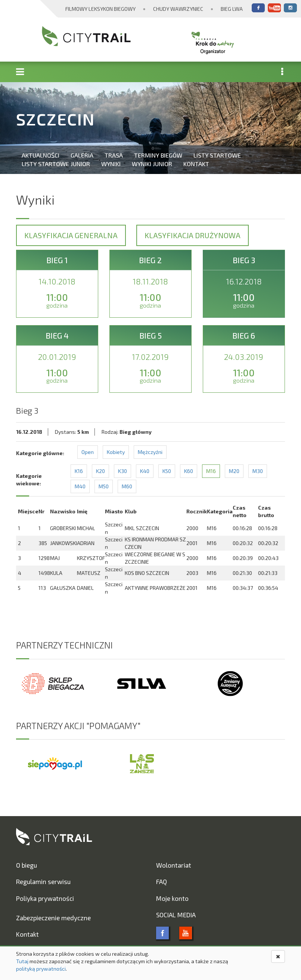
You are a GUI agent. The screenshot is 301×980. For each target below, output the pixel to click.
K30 (122, 471)
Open (88, 452)
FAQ (162, 881)
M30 (258, 471)
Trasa (114, 155)
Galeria (82, 155)
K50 (167, 471)
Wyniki (111, 164)
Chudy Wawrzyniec (178, 9)
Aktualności (41, 155)
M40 (80, 486)
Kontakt (196, 164)
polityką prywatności (41, 969)
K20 (100, 471)
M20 (234, 471)
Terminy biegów (158, 155)
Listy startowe (217, 155)
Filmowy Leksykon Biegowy (100, 9)
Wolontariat (174, 865)
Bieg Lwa (232, 9)
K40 (145, 471)
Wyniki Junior (152, 164)
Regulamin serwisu (43, 881)
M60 (127, 486)
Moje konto (172, 898)
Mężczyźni (150, 452)
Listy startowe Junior (56, 164)
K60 (189, 471)
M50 (104, 486)
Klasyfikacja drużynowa (193, 235)
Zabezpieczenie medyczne (53, 918)
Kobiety (116, 452)
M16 (211, 471)
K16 (79, 471)
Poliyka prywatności (45, 898)
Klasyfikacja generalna (71, 235)
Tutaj (22, 961)
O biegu (27, 865)
